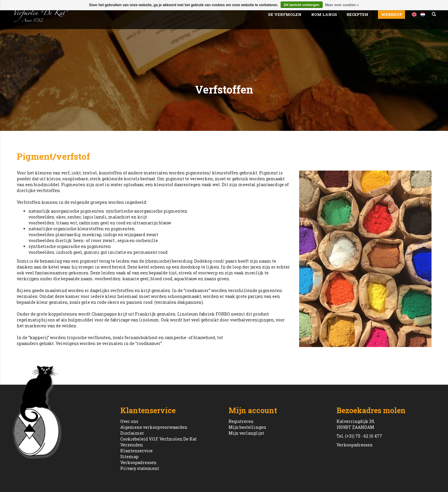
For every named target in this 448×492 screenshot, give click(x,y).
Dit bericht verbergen (302, 5)
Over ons (129, 421)
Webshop (392, 14)
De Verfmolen (285, 14)
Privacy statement (140, 468)
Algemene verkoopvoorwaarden (154, 427)
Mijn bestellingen (247, 427)
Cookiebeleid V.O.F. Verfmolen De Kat (159, 439)
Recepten (357, 14)
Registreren (241, 421)
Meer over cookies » (342, 5)
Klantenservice (136, 451)
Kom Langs (324, 14)
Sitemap (129, 457)
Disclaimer (132, 433)
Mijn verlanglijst (246, 433)
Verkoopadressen (138, 462)
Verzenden (132, 445)
